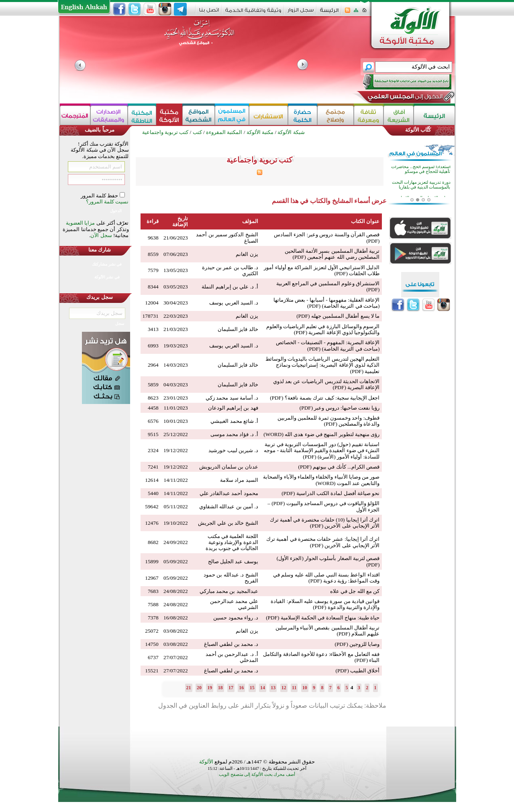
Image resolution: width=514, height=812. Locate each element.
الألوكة (206, 762)
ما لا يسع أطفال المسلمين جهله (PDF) (338, 316)
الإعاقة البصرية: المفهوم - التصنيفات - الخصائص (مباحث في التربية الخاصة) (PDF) (328, 345)
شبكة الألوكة (291, 132)
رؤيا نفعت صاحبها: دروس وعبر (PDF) (340, 408)
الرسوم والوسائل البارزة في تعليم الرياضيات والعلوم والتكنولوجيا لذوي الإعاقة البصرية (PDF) (323, 329)
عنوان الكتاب (365, 221)
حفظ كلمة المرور (100, 196)
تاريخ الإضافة (180, 221)
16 (241, 688)
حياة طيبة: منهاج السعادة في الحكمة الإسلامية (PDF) (323, 618)
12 (284, 688)
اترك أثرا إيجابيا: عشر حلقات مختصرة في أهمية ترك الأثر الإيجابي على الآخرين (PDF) (323, 542)
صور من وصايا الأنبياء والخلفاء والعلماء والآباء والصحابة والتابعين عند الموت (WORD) (321, 480)
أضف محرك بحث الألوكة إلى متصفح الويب (257, 774)
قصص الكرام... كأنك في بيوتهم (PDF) (339, 467)
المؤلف (250, 221)
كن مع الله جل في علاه (355, 591)
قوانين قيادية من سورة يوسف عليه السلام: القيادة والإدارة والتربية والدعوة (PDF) (325, 604)
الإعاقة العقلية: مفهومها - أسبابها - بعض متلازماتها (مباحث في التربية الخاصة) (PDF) (327, 303)
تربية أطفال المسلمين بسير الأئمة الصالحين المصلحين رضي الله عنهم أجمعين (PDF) (332, 254)
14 (263, 688)
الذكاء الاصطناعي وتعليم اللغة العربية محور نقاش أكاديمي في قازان (423, 170)
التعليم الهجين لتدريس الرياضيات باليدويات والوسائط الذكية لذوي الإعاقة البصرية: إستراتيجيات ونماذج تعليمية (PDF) (323, 365)
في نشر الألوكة (107, 277)
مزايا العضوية (80, 223)
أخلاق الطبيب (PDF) (357, 671)
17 (231, 688)
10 (305, 688)
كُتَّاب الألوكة (418, 130)
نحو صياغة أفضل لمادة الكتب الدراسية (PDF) (330, 493)
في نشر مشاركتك (107, 264)
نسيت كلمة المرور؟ (107, 202)
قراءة (153, 221)
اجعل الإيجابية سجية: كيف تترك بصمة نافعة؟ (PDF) (325, 398)
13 (273, 688)
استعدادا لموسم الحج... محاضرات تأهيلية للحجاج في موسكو (421, 183)
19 (210, 688)
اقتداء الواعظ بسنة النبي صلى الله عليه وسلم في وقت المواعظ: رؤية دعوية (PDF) (326, 578)
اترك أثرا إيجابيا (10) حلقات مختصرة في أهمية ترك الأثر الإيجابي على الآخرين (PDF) (325, 523)
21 (189, 688)
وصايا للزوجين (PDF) (357, 644)
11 (294, 688)
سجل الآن (101, 235)
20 (199, 688)
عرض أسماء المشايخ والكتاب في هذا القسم (329, 201)
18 (220, 688)
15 (252, 688)
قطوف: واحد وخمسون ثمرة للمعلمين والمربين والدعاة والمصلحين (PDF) (328, 421)
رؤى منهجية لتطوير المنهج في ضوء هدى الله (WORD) (321, 434)
